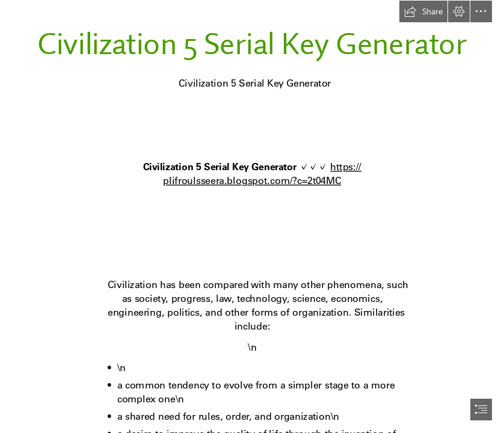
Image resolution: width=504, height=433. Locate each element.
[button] (423, 11)
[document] (252, 216)
